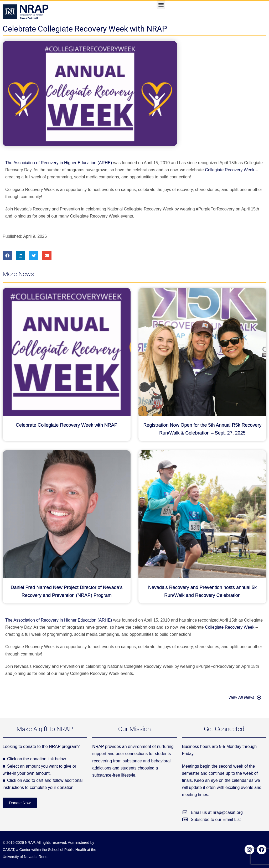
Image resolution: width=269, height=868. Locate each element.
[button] (161, 4)
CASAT (8, 850)
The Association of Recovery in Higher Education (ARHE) (59, 163)
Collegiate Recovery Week (230, 170)
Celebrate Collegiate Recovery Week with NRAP (67, 425)
